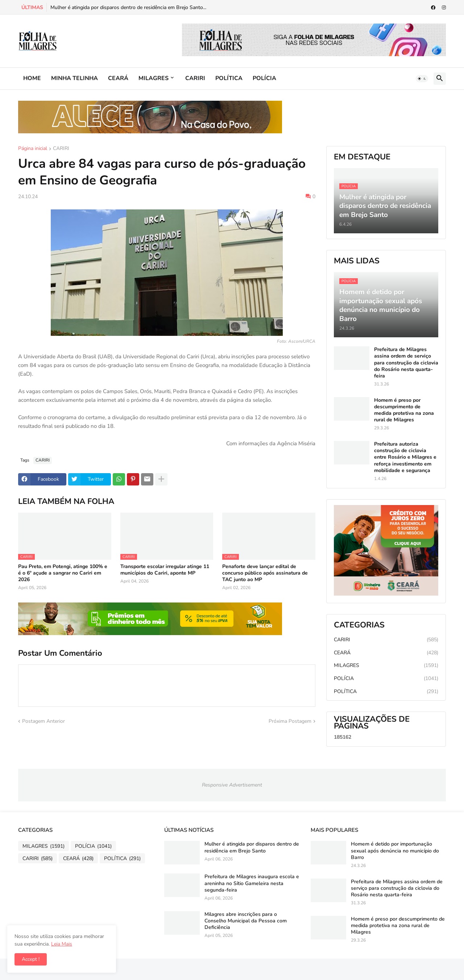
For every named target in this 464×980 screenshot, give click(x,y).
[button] (422, 79)
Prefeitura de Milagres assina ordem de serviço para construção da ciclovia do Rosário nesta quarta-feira (406, 363)
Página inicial (33, 149)
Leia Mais (62, 944)
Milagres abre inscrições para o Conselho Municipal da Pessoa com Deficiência (246, 921)
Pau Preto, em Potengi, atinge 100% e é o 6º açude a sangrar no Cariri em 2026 (63, 573)
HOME (32, 78)
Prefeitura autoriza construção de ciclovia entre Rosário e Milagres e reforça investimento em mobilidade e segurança (405, 457)
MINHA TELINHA (74, 78)
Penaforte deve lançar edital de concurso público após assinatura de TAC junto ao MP (265, 573)
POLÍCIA (264, 78)
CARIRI (195, 78)
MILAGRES (154, 78)
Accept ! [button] (31, 959)
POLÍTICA (229, 78)
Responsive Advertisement (232, 785)
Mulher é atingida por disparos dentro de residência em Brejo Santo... (128, 7)
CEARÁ (118, 78)
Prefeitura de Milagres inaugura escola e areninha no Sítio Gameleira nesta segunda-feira (252, 883)
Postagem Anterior (43, 721)
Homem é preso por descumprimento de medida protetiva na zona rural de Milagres (404, 410)
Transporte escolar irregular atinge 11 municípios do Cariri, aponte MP (165, 570)
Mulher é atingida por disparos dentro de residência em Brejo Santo (252, 847)
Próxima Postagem (290, 721)
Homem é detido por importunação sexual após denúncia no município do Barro (395, 851)
